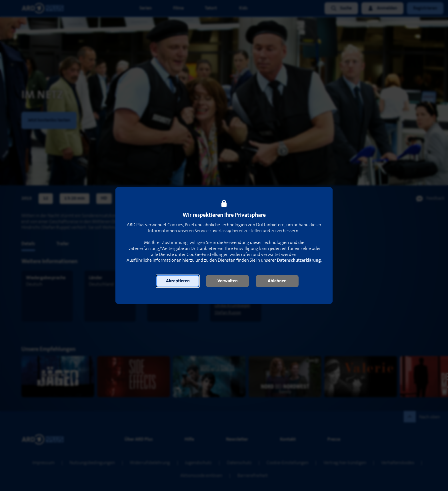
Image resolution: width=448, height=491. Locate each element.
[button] (178, 281)
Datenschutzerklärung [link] (299, 260)
